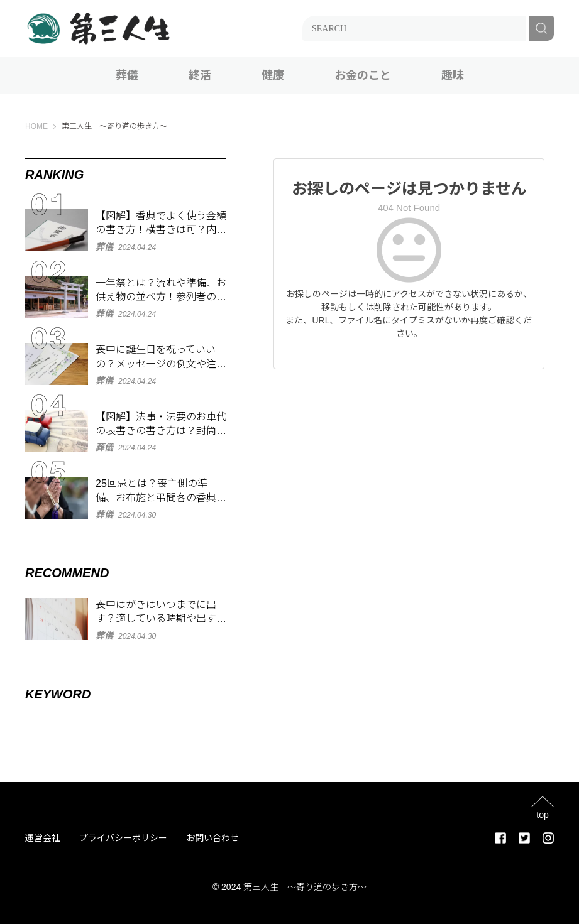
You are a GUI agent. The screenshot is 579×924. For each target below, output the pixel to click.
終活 (200, 75)
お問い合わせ (212, 838)
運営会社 (43, 838)
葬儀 (127, 75)
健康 (273, 75)
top (542, 814)
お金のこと (363, 75)
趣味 (453, 75)
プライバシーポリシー (123, 838)
